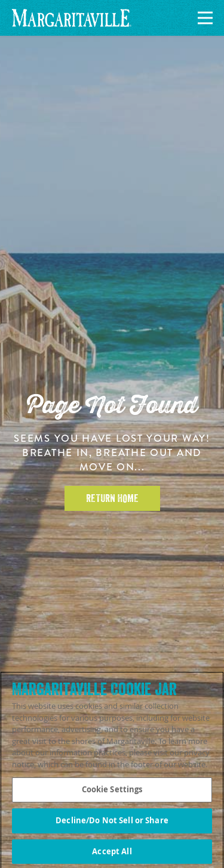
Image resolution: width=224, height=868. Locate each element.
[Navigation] (203, 18)
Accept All (112, 854)
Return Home (112, 498)
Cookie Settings (112, 792)
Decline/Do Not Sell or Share (112, 823)
